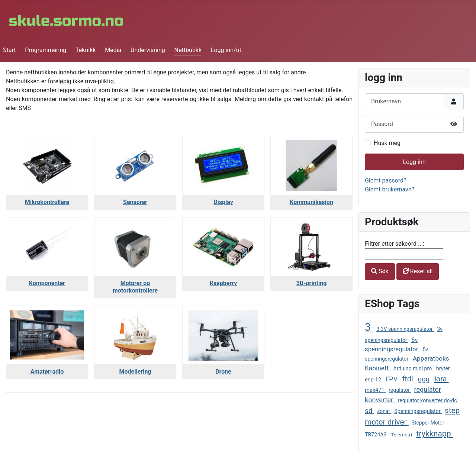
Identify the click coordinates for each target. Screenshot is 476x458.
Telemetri (402, 435)
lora (442, 379)
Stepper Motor (429, 423)
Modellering (135, 372)
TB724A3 (376, 435)
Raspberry (223, 283)
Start (9, 50)
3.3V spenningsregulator (405, 329)
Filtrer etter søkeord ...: (395, 244)
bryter (444, 368)
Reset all (418, 271)
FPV (392, 379)
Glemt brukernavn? (390, 189)
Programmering (46, 50)
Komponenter (47, 283)
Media (113, 50)
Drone (223, 372)
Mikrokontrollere (47, 202)
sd (369, 411)
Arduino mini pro (413, 368)
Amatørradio (47, 372)
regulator (400, 390)
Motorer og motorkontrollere (135, 287)
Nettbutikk (188, 50)
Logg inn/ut (226, 50)
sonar (384, 411)
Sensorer (135, 202)
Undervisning (148, 50)
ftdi (408, 379)
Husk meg (387, 143)
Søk (380, 271)
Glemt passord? (386, 180)
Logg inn (414, 162)
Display (223, 202)
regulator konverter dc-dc (428, 400)
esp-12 (374, 380)
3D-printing (312, 283)
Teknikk (86, 50)
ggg (425, 379)
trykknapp (435, 434)
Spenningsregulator (418, 411)
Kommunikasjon (311, 202)
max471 (375, 390)
